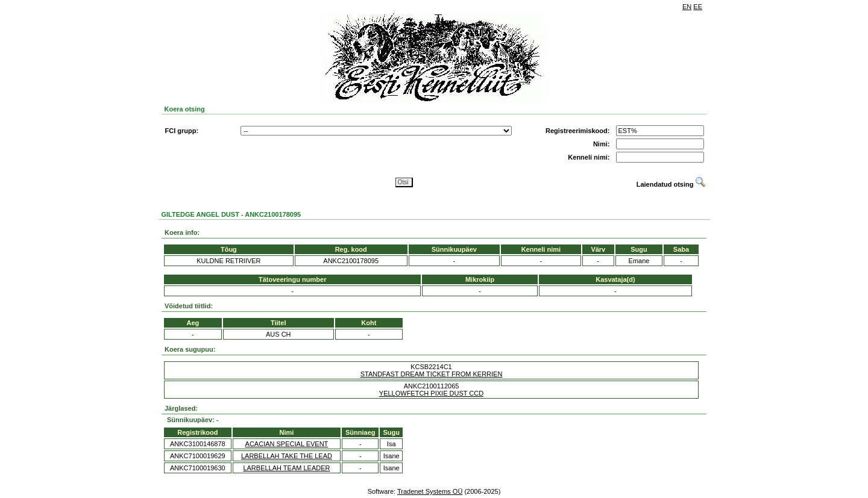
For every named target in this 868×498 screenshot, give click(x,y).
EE (698, 7)
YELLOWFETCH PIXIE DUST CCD (431, 393)
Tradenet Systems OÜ (430, 491)
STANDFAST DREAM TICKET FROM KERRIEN (432, 374)
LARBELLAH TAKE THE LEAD (287, 456)
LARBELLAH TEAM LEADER (286, 468)
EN (687, 7)
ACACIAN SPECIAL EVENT (287, 444)
